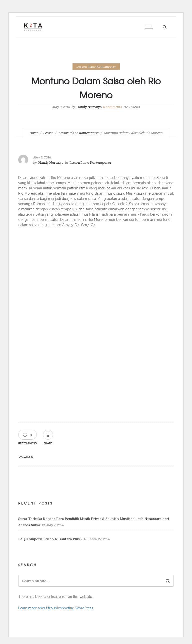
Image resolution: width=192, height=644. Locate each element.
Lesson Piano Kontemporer (79, 133)
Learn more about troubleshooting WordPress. (56, 608)
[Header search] (164, 27)
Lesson (48, 133)
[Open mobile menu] (150, 27)
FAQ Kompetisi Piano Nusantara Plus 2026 (53, 539)
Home (34, 133)
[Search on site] (96, 581)
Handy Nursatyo (89, 107)
